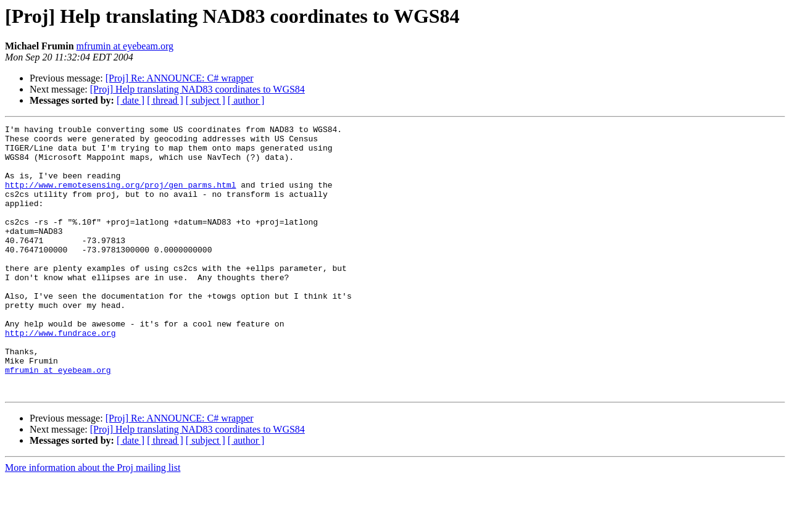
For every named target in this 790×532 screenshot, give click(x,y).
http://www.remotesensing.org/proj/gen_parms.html (120, 197)
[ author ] (246, 100)
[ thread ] (165, 100)
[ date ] (131, 100)
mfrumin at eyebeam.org (125, 46)
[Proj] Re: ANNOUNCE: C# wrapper (180, 78)
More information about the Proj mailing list (93, 521)
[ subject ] (206, 100)
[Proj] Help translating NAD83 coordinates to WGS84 (197, 89)
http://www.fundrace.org (60, 375)
